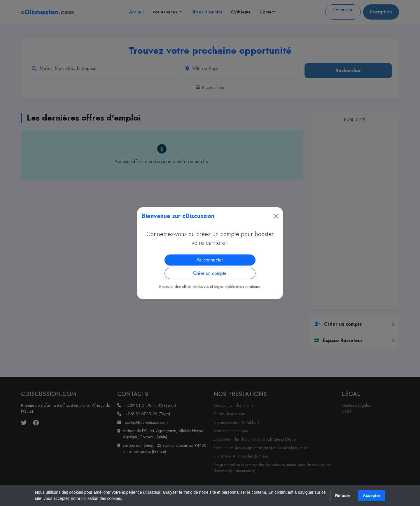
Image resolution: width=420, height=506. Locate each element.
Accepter (372, 495)
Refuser (343, 495)
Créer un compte (210, 273)
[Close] (276, 216)
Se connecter (210, 260)
